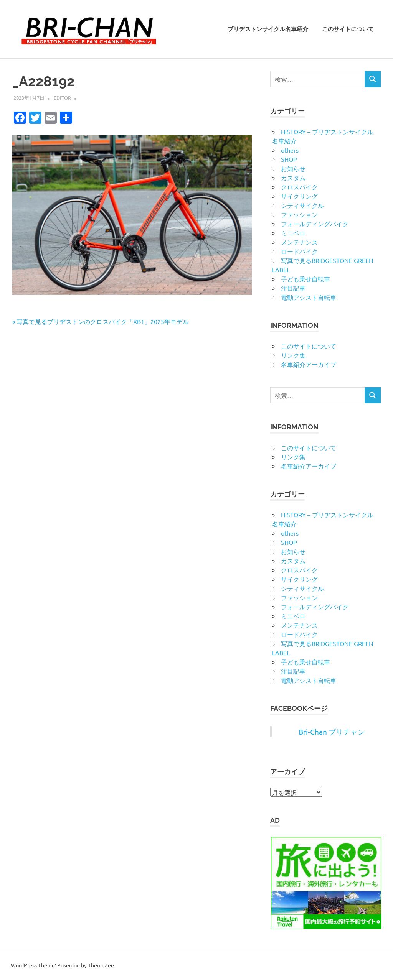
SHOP (289, 159)
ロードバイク (299, 251)
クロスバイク (299, 187)
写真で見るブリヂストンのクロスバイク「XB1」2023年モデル (102, 321)
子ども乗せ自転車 (305, 279)
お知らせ (293, 168)
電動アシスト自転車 (309, 297)
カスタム (293, 178)
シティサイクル (302, 205)
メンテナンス (299, 242)
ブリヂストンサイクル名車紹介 (268, 29)
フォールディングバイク (315, 224)
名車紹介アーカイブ (309, 364)
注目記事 (293, 288)
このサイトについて (348, 29)
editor (62, 98)
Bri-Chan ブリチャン (332, 732)
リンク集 (293, 355)
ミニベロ (293, 233)
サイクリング (299, 196)
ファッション (299, 214)
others (290, 150)
